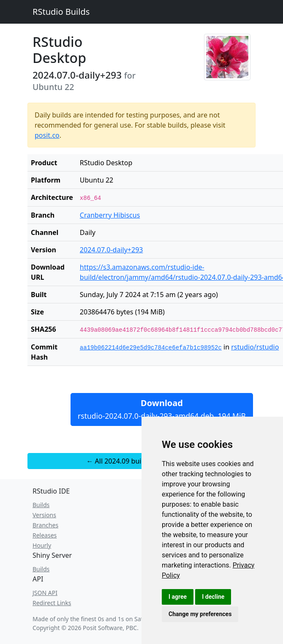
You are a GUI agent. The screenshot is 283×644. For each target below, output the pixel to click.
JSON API (45, 593)
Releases (45, 535)
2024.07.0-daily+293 (112, 250)
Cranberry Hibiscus (110, 215)
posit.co (47, 135)
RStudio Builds (61, 12)
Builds (41, 505)
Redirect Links (52, 603)
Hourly (42, 545)
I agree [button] (178, 597)
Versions (44, 515)
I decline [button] (213, 597)
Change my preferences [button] (200, 614)
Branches (45, 525)
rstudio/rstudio (255, 347)
